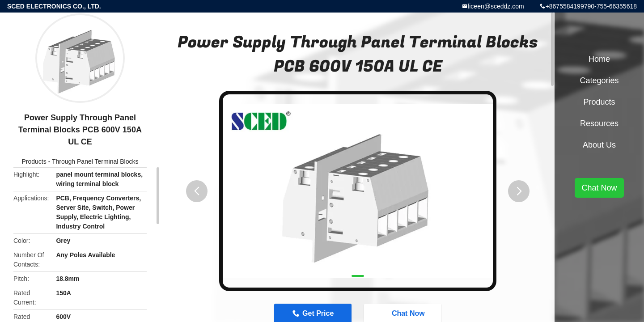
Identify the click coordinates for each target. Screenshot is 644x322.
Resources (599, 123)
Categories (599, 80)
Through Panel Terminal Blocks (95, 161)
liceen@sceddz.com (496, 6)
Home (599, 59)
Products (34, 161)
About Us (599, 145)
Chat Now (599, 188)
